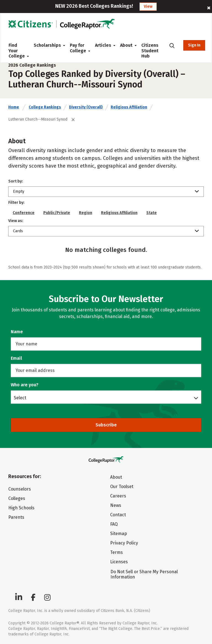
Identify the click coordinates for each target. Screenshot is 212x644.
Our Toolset (122, 487)
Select (20, 398)
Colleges (17, 498)
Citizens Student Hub (150, 51)
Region (86, 213)
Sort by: (16, 181)
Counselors (20, 489)
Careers (118, 496)
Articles (103, 45)
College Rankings (45, 107)
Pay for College (78, 48)
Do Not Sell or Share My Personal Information (144, 574)
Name (17, 332)
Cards (18, 231)
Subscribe (106, 425)
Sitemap (119, 534)
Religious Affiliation (129, 107)
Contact (118, 515)
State (152, 213)
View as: (16, 221)
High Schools (21, 508)
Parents (16, 517)
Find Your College (17, 51)
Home (14, 107)
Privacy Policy (124, 543)
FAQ (114, 524)
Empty (19, 191)
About (126, 45)
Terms (116, 552)
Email (16, 358)
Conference (24, 213)
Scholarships (47, 45)
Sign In (194, 45)
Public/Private (57, 213)
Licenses (119, 562)
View (148, 6)
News (116, 505)
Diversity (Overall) (86, 107)
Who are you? (25, 385)
